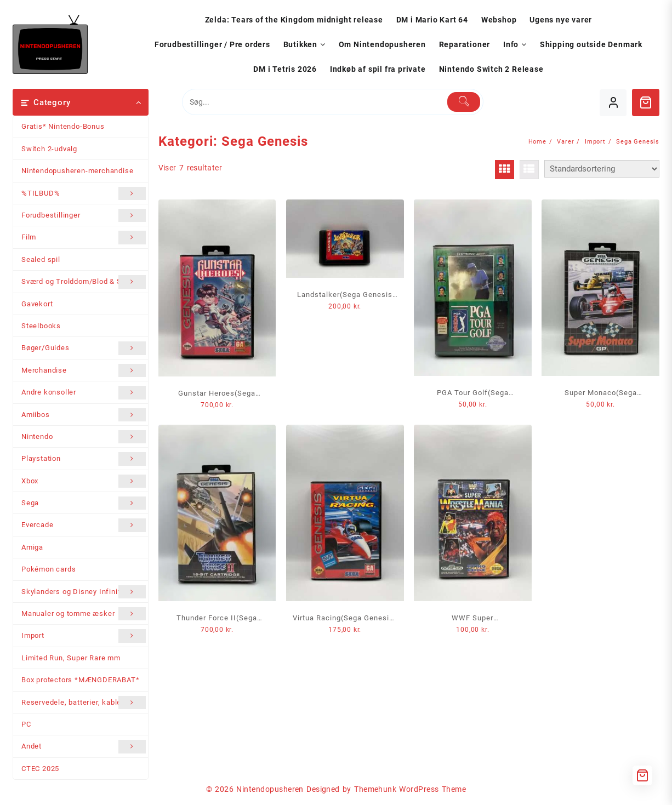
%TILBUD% (84, 193)
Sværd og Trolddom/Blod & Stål (84, 282)
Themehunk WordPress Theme (410, 789)
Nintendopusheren (270, 789)
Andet (84, 746)
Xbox (84, 481)
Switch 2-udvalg (49, 149)
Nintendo (84, 437)
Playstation (84, 459)
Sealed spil (41, 259)
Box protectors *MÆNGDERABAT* (80, 680)
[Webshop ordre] (602, 169)
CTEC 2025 (40, 769)
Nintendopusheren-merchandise (77, 171)
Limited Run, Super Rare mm (71, 658)
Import (84, 636)
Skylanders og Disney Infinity (84, 592)
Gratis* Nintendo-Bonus (63, 126)
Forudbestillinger (84, 215)
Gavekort (37, 304)
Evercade (84, 525)
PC (26, 724)
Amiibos (84, 415)
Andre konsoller (84, 392)
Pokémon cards (49, 569)
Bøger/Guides (84, 348)
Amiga (32, 547)
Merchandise (84, 370)
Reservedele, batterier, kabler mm (84, 703)
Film (84, 237)
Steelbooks (41, 326)
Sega (84, 503)
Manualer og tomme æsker (84, 614)
